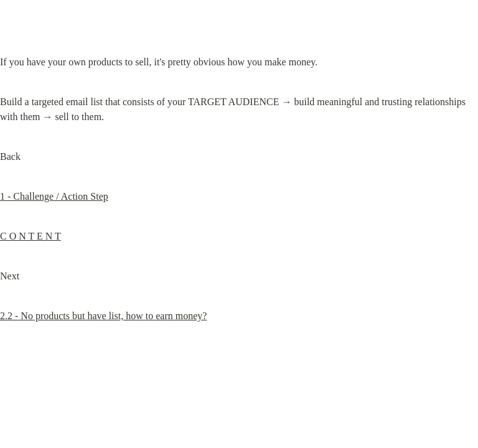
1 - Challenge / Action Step (54, 196)
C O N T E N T (30, 236)
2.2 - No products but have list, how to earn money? (103, 316)
